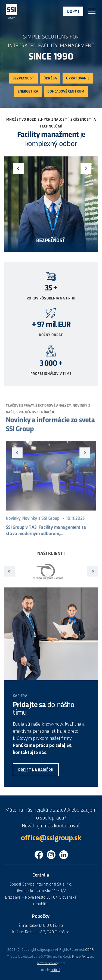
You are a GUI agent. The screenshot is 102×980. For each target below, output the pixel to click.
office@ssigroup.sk (51, 838)
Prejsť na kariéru (36, 770)
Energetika (28, 92)
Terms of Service (47, 963)
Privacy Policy (81, 957)
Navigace (92, 11)
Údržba (50, 78)
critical (55, 970)
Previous (18, 168)
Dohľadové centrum (66, 92)
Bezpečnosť (23, 78)
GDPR (89, 950)
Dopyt (73, 12)
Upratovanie (78, 78)
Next (86, 168)
